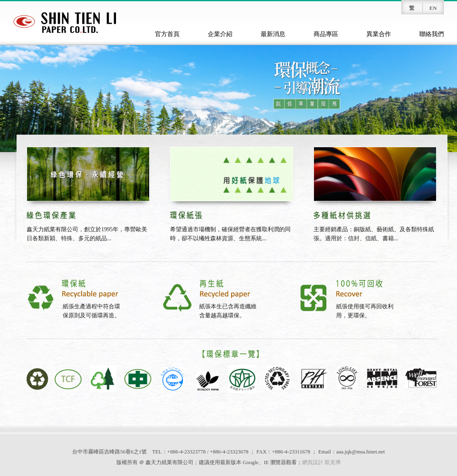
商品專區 (326, 34)
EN (433, 8)
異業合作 (379, 34)
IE (266, 462)
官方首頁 (167, 34)
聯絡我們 (432, 34)
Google (250, 462)
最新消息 (273, 34)
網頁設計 (313, 462)
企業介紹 (220, 34)
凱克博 (333, 462)
